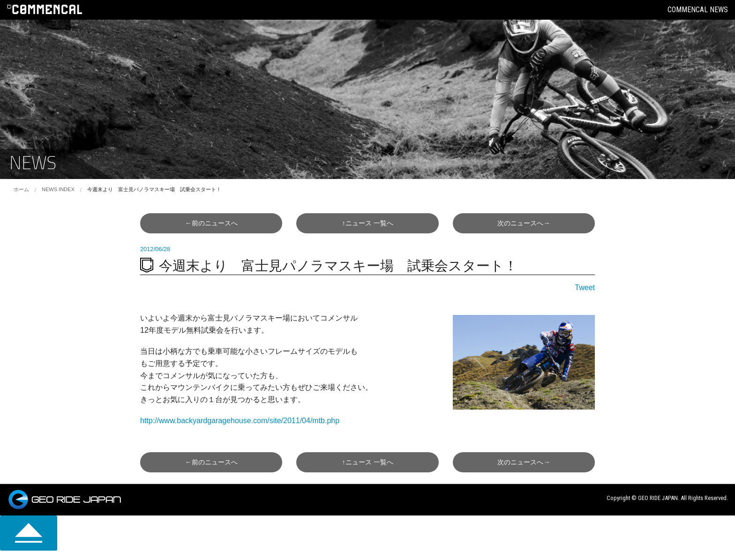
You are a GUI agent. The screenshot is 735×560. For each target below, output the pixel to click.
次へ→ (524, 223)
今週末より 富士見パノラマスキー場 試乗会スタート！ (154, 189)
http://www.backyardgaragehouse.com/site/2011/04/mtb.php (240, 421)
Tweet (585, 287)
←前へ (211, 223)
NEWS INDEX (58, 189)
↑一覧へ (367, 223)
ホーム (21, 189)
